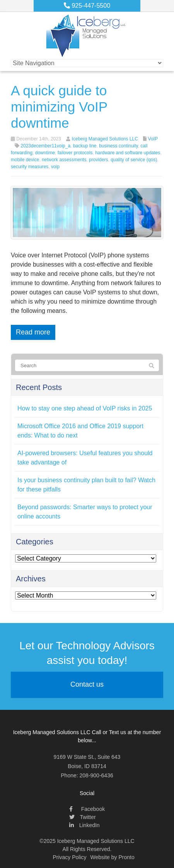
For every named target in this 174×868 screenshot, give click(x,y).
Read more (33, 332)
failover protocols (75, 153)
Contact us (87, 684)
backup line (85, 146)
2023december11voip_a (45, 146)
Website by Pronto (113, 857)
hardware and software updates (128, 153)
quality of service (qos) (134, 160)
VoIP (153, 139)
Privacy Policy (69, 857)
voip (55, 167)
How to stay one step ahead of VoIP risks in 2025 (85, 408)
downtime (45, 153)
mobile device (25, 160)
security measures (30, 167)
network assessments (64, 160)
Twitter (83, 817)
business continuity (119, 146)
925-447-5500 (87, 6)
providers (98, 160)
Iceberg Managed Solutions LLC (105, 139)
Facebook (87, 809)
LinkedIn (84, 825)
